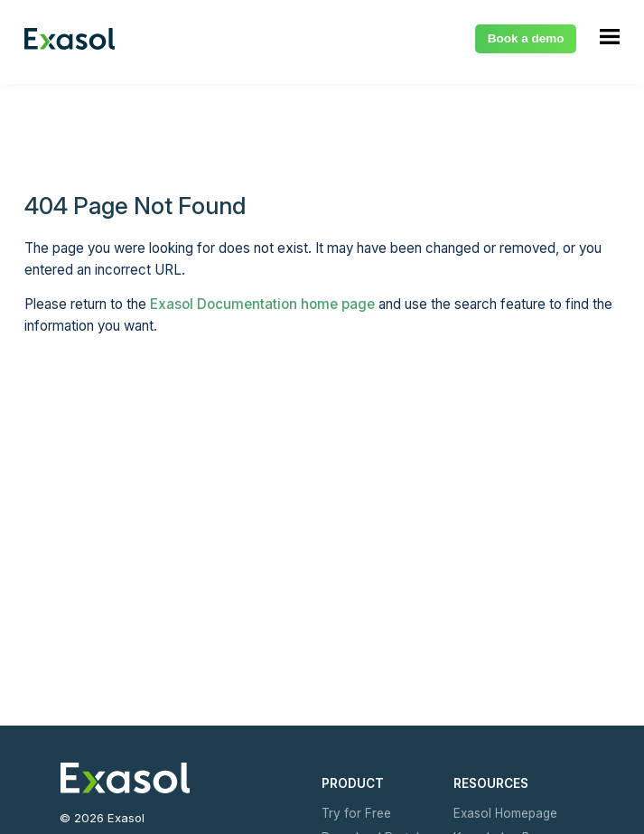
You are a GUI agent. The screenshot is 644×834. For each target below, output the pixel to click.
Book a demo (526, 38)
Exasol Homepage (504, 813)
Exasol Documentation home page (262, 304)
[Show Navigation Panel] (610, 36)
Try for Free (355, 813)
